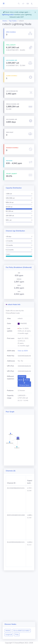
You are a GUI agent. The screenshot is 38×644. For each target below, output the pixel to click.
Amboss (22, 377)
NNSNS (8, 631)
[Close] (35, 12)
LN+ (27, 380)
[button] (19, 4)
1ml (21, 380)
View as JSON (23, 351)
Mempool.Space (24, 384)
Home (5, 21)
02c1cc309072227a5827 (22, 631)
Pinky (17, 635)
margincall (9, 635)
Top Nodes (13, 21)
